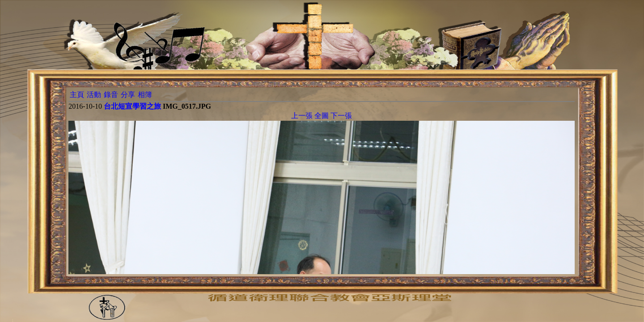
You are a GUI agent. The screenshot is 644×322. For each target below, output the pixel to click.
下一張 (341, 116)
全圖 (322, 116)
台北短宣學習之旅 (132, 106)
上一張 (302, 116)
